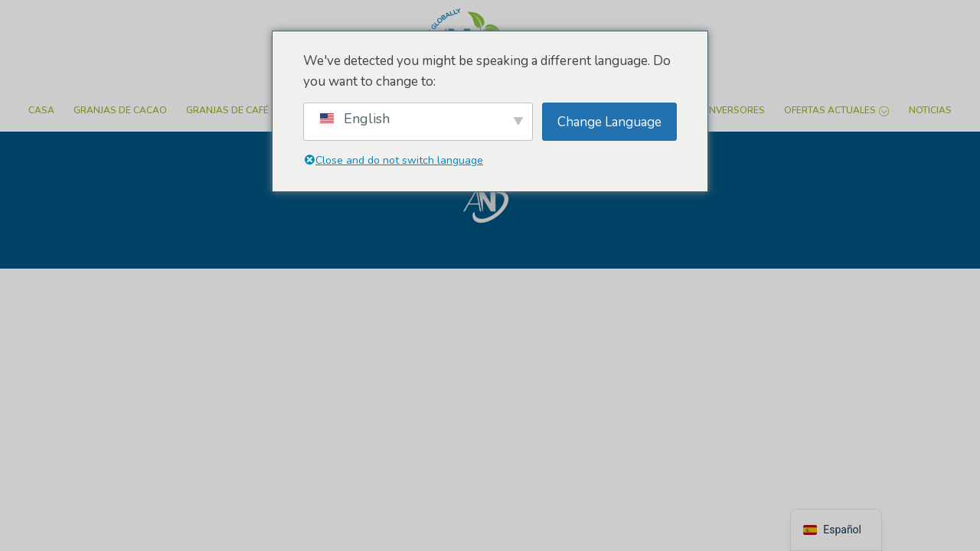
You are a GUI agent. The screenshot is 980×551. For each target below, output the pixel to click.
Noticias (930, 110)
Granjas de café (227, 110)
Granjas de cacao (120, 110)
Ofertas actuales (837, 110)
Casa (41, 110)
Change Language (609, 122)
